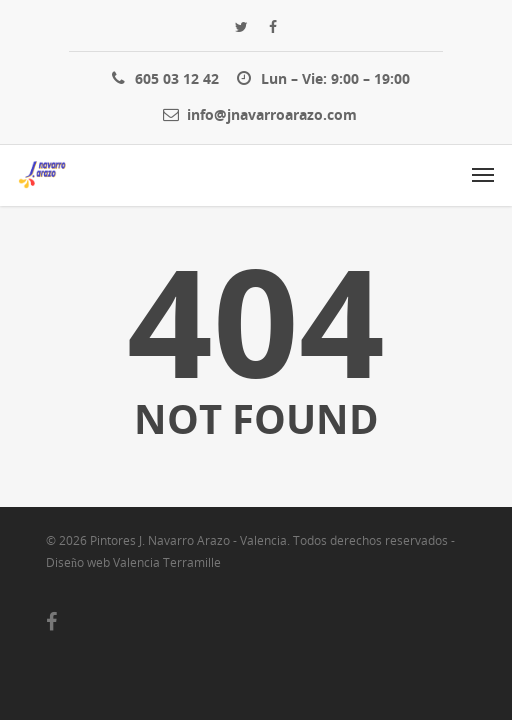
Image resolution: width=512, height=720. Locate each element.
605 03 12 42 (161, 78)
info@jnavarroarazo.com (256, 114)
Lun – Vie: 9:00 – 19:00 (319, 78)
